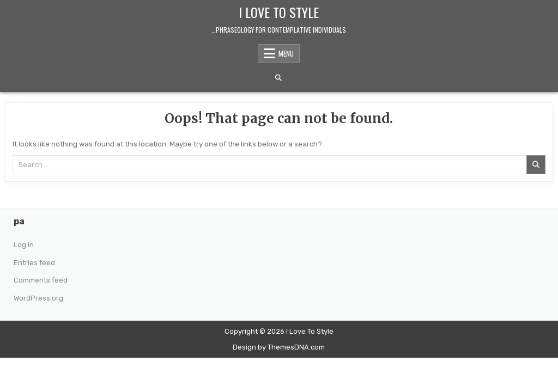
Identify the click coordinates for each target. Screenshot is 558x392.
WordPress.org (38, 298)
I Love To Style (279, 12)
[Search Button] (278, 78)
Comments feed (41, 280)
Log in (24, 245)
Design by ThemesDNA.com (279, 347)
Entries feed (34, 263)
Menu (286, 53)
